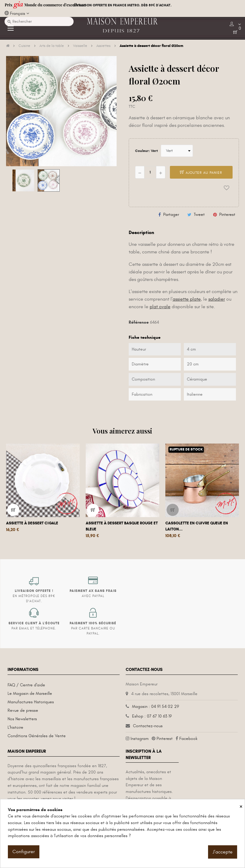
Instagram (140, 739)
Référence (139, 322)
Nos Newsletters (22, 719)
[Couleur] (177, 151)
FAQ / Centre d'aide (26, 685)
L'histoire (15, 727)
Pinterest (227, 215)
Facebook (188, 739)
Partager (171, 215)
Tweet (199, 215)
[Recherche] (39, 21)
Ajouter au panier (201, 173)
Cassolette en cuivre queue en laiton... (197, 526)
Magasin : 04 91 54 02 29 (156, 706)
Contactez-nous (148, 726)
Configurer (24, 852)
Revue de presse (23, 710)
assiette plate (187, 299)
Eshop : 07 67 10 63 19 (152, 716)
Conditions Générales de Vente (37, 736)
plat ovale (160, 307)
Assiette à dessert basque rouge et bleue (122, 526)
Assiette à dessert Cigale (32, 523)
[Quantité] (150, 172)
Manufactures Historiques (31, 702)
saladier (217, 299)
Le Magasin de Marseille (30, 693)
